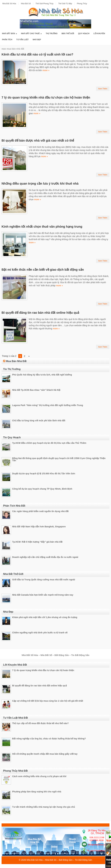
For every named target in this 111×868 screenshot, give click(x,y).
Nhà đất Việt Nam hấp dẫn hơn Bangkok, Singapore (39, 527)
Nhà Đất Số (26, 4)
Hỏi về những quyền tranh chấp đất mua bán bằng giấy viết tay (45, 754)
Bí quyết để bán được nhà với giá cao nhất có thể (38, 140)
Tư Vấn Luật (22, 40)
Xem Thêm (103, 89)
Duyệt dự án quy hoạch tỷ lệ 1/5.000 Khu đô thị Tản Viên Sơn (44, 474)
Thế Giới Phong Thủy (44, 4)
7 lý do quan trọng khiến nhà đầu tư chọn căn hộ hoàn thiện (46, 97)
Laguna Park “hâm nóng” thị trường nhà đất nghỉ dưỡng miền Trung (48, 405)
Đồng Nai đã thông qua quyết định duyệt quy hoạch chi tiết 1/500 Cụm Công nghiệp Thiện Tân (59, 459)
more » (46, 70)
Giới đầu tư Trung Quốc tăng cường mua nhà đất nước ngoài (44, 580)
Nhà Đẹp (37, 40)
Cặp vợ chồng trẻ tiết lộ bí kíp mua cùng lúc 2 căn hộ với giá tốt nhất (48, 701)
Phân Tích (7, 40)
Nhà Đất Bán (11, 33)
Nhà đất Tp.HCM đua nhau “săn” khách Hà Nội (36, 390)
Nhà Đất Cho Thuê (32, 33)
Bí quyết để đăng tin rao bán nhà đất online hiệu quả (40, 313)
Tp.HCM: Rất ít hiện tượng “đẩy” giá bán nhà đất (37, 542)
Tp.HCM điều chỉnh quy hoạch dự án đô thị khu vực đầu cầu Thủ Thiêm (49, 443)
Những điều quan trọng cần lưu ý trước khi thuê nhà (40, 184)
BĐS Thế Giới (68, 34)
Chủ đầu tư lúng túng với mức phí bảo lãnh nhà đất (39, 421)
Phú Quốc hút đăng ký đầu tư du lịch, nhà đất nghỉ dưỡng (42, 375)
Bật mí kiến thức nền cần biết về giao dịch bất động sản (43, 270)
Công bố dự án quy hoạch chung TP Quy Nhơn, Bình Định (42, 489)
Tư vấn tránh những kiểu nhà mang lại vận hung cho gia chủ (44, 807)
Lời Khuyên (99, 34)
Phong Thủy (82, 4)
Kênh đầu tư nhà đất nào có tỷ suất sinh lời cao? (37, 54)
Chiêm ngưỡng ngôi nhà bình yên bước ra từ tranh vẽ (40, 633)
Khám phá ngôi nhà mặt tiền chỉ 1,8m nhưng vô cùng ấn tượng (45, 617)
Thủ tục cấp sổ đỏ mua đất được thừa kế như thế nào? (40, 723)
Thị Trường (52, 34)
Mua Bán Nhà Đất (16, 361)
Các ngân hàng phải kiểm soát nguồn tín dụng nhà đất (40, 511)
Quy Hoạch (84, 34)
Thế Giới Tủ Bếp (65, 4)
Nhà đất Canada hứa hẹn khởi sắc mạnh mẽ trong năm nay (43, 595)
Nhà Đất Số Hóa (9, 4)
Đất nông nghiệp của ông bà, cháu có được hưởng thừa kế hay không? (49, 739)
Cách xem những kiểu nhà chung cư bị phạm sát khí (39, 776)
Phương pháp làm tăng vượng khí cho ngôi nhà (37, 792)
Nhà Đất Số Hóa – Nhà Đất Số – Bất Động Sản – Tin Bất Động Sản (59, 860)
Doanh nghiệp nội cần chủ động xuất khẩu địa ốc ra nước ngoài (45, 557)
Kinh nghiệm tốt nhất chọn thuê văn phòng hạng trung (42, 227)
